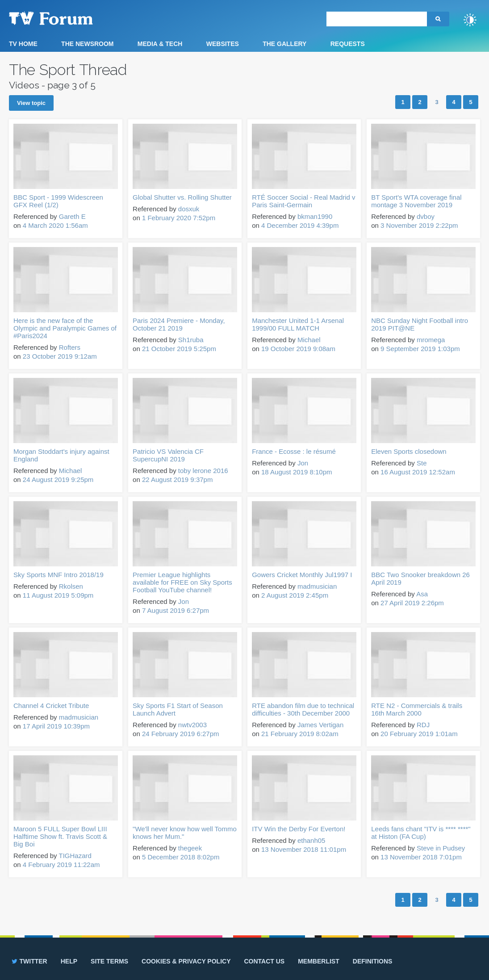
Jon (303, 463)
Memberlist (319, 961)
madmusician (317, 586)
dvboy (426, 216)
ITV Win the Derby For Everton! (299, 829)
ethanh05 (311, 840)
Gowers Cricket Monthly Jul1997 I (302, 575)
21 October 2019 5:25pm (179, 349)
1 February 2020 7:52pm (179, 218)
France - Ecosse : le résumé (294, 451)
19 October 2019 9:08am (298, 349)
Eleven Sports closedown (409, 451)
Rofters (70, 347)
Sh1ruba (191, 340)
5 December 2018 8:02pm (181, 857)
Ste (422, 463)
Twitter (29, 961)
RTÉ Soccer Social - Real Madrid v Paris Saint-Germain (303, 201)
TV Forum (65, 18)
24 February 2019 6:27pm (181, 734)
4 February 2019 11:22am (61, 865)
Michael (309, 340)
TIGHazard (75, 856)
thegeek (190, 848)
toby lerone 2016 (203, 471)
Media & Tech (160, 44)
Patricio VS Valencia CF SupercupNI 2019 (168, 455)
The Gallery (284, 44)
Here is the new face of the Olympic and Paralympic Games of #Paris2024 (65, 328)
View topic (31, 103)
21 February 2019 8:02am (300, 734)
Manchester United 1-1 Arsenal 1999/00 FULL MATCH (298, 324)
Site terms (109, 961)
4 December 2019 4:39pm (300, 225)
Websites (223, 44)
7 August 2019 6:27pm (176, 610)
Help (69, 961)
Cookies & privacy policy (186, 961)
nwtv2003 (192, 725)
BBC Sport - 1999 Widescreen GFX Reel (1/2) (58, 201)
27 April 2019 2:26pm (412, 603)
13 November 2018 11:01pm (304, 849)
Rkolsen (71, 586)
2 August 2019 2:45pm (295, 595)
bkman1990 (315, 216)
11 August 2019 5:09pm (58, 595)
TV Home (23, 44)
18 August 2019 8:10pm (297, 472)
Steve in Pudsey (441, 848)
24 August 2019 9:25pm (58, 480)
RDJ (423, 725)
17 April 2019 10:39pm (56, 726)
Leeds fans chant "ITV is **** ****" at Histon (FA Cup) (421, 833)
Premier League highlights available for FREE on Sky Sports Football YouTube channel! (182, 582)
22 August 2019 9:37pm (177, 480)
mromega (431, 340)
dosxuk (189, 209)
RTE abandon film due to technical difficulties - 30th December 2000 (303, 709)
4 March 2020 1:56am (55, 225)
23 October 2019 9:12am (60, 356)
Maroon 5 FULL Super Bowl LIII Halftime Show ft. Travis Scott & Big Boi (60, 836)
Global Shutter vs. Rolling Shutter (182, 197)
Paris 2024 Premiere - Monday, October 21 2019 (179, 324)
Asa (422, 594)
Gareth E (72, 216)
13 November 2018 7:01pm (421, 857)
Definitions (373, 961)
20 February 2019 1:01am (419, 734)
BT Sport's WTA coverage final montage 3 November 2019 (416, 201)
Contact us (264, 961)
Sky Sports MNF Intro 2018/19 (59, 575)
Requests (348, 44)
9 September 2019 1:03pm (420, 349)
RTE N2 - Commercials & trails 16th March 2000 (417, 709)
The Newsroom (87, 44)
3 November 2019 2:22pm (419, 225)
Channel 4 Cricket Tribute (51, 706)
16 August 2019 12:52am (418, 472)
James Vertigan (320, 725)
